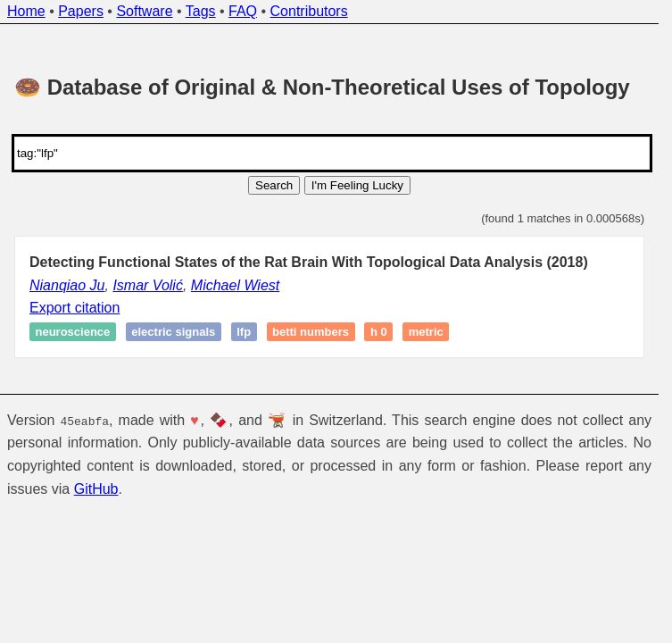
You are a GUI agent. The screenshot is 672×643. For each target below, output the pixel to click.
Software (144, 11)
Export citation (75, 308)
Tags (201, 11)
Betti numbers (311, 332)
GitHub (96, 488)
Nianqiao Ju (67, 285)
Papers (81, 11)
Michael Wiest (235, 285)
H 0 (379, 332)
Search (274, 185)
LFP (244, 332)
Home (26, 11)
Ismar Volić (148, 285)
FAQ (243, 11)
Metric (426, 332)
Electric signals (173, 332)
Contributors (309, 11)
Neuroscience (73, 332)
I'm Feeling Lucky (357, 185)
